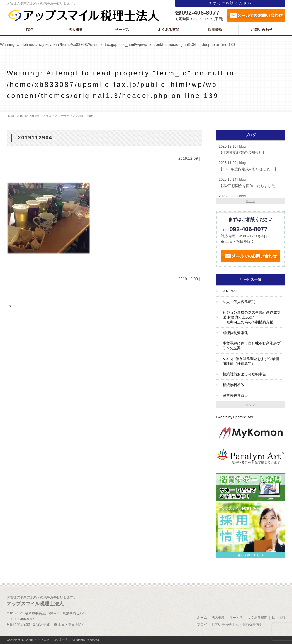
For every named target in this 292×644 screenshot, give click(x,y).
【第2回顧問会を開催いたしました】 (250, 182)
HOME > (13, 116)
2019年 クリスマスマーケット (51, 116)
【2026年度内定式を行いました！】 (250, 166)
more (250, 201)
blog (23, 116)
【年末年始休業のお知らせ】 (250, 149)
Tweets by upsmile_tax (234, 417)
